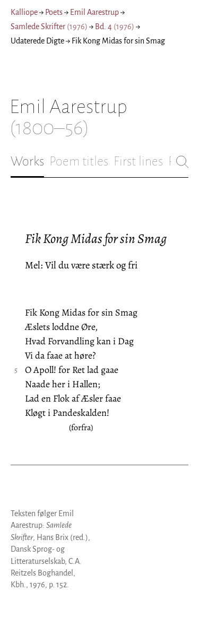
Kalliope (24, 12)
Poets (54, 12)
